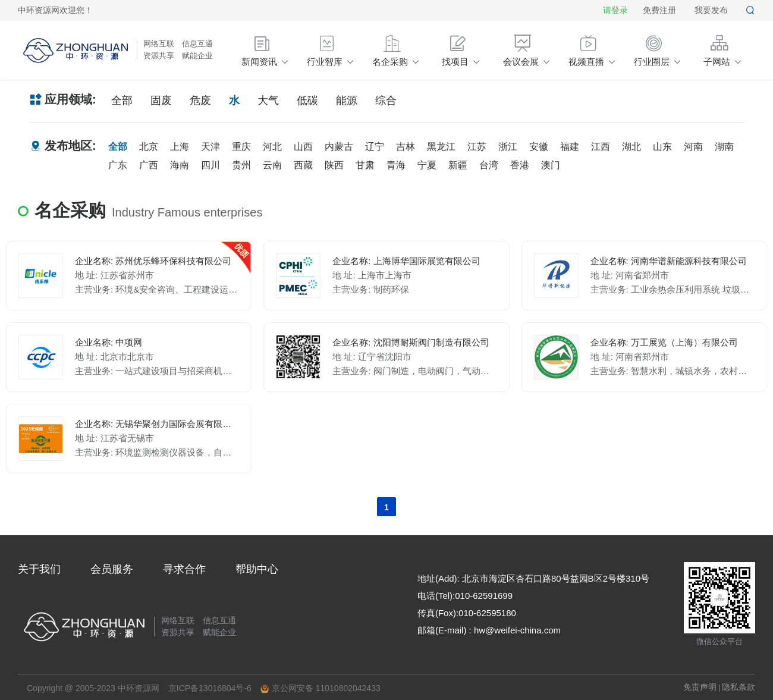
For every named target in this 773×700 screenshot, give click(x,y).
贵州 (241, 165)
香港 (520, 165)
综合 (386, 101)
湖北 (631, 147)
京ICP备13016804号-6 (210, 688)
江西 (601, 147)
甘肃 (365, 165)
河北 (272, 147)
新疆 (458, 165)
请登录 (615, 10)
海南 (180, 165)
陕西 (334, 165)
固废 (161, 101)
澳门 (551, 165)
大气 (268, 101)
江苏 (477, 147)
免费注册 (659, 10)
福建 (570, 147)
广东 (118, 165)
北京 (149, 147)
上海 (180, 147)
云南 (272, 165)
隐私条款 (739, 687)
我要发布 (711, 10)
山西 (303, 147)
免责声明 (700, 687)
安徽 (539, 147)
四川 (210, 165)
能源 (347, 101)
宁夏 (427, 165)
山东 (662, 147)
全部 (122, 101)
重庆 (241, 147)
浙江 (508, 147)
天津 (210, 147)
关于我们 (39, 569)
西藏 (303, 165)
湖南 (724, 147)
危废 (200, 101)
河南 (693, 147)
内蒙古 (339, 147)
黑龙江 (441, 147)
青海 (396, 165)
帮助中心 (257, 569)
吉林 (406, 147)
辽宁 (375, 147)
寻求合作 (184, 569)
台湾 (489, 165)
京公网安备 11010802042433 (320, 688)
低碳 (307, 101)
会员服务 (112, 569)
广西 (149, 165)
